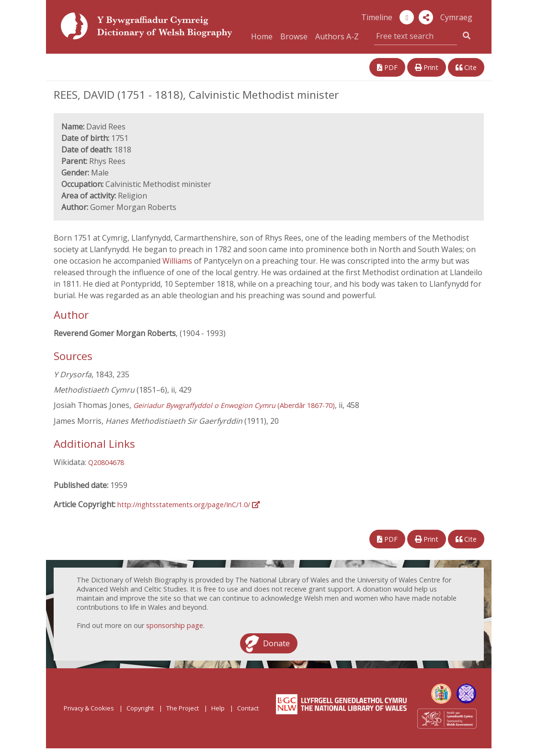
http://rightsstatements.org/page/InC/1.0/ (189, 505)
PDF (387, 67)
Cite (466, 67)
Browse (294, 36)
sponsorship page (175, 625)
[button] (426, 17)
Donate (276, 643)
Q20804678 (106, 462)
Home (262, 36)
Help (218, 708)
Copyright (140, 708)
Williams (178, 261)
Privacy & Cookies (89, 708)
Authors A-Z (337, 36)
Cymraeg (456, 17)
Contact (248, 708)
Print (427, 67)
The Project (183, 708)
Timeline (377, 17)
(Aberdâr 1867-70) (234, 405)
